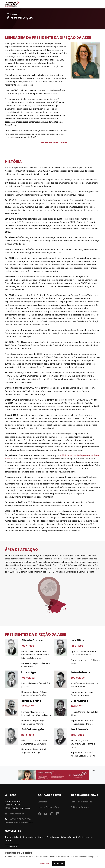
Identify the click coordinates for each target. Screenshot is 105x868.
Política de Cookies (80, 807)
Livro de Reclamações (48, 807)
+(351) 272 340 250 (18, 819)
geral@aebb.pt (14, 814)
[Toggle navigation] (97, 4)
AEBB (12, 14)
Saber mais (45, 863)
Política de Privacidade (81, 802)
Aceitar (59, 864)
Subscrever (12, 847)
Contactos (43, 802)
